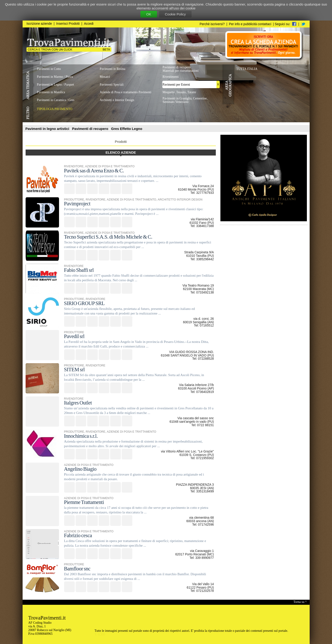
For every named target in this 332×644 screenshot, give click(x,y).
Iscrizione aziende (39, 24)
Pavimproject (77, 204)
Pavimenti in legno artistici (48, 129)
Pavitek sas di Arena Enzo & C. (94, 171)
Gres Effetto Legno (127, 129)
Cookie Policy (175, 14)
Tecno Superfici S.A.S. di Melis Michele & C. (108, 237)
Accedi (89, 24)
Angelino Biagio (80, 469)
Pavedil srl (74, 336)
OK (149, 14)
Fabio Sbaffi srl (79, 270)
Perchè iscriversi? (212, 24)
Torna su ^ (300, 602)
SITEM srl (74, 370)
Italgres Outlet (78, 403)
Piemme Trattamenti (84, 502)
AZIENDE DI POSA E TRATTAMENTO (110, 166)
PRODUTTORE (74, 200)
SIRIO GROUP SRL (84, 303)
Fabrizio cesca (78, 535)
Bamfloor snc (77, 569)
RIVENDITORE (74, 166)
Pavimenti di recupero (91, 129)
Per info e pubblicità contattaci (250, 24)
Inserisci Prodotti (68, 24)
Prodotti (121, 142)
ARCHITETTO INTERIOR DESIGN (180, 200)
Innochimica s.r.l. (81, 436)
